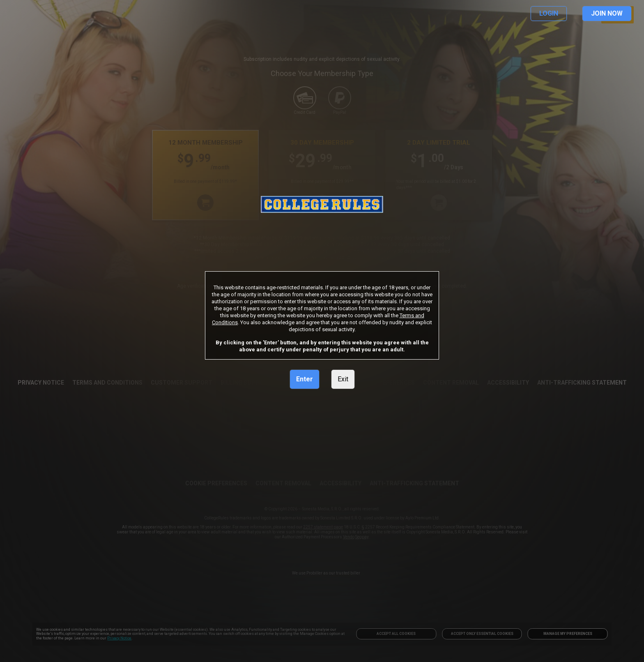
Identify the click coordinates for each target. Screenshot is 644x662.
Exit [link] (343, 379)
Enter (305, 379)
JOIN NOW (607, 13)
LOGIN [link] (549, 13)
